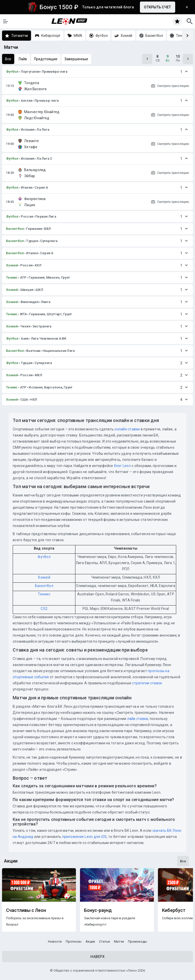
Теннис (12, 277)
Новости (55, 941)
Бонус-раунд (98, 910)
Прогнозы (74, 941)
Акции (90, 941)
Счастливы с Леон (26, 910)
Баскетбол (15, 229)
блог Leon (122, 466)
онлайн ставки (127, 429)
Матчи (119, 941)
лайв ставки (138, 719)
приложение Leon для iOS (85, 837)
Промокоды (137, 941)
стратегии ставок (147, 683)
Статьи (104, 941)
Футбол (12, 72)
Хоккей (12, 265)
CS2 (44, 609)
